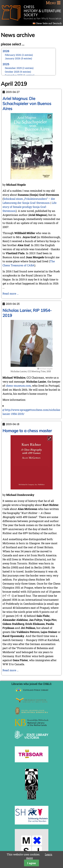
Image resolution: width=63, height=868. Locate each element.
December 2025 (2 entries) (19, 68)
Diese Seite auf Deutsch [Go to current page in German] (49, 23)
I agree (32, 863)
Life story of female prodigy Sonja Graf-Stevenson (29, 207)
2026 (6, 51)
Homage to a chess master (27, 431)
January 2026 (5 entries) (18, 58)
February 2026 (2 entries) (19, 55)
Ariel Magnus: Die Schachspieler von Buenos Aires (27, 104)
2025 (6, 64)
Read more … (11, 293)
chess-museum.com (18, 386)
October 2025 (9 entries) (18, 72)
